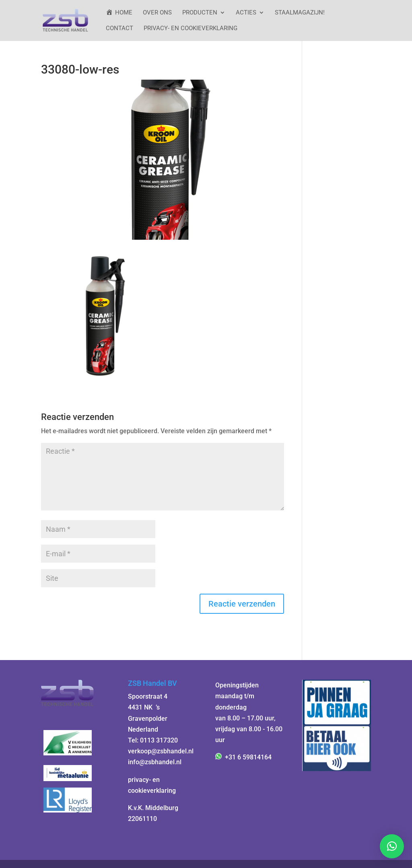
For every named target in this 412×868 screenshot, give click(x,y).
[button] (392, 846)
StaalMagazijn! (300, 13)
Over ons (157, 13)
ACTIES (246, 13)
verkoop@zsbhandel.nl (161, 751)
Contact (119, 29)
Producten (200, 13)
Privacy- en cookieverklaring (191, 29)
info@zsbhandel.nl (155, 762)
